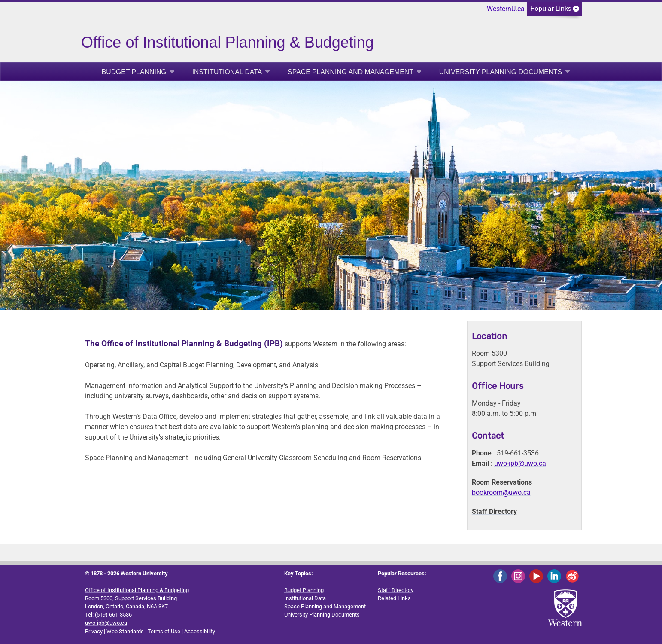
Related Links (394, 598)
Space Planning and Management (351, 72)
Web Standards (125, 631)
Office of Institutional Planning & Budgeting (137, 590)
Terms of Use (164, 631)
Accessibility (200, 631)
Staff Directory (494, 511)
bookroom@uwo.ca (501, 493)
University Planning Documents (501, 72)
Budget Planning (134, 72)
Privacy (94, 631)
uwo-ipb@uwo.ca (520, 463)
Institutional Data (227, 72)
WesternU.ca (506, 9)
